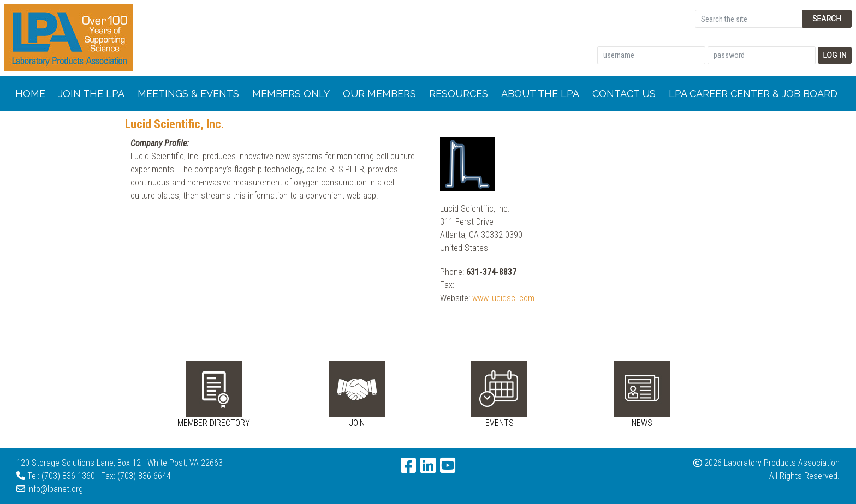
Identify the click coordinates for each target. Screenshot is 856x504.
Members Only (291, 94)
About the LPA (540, 94)
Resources (459, 94)
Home (30, 94)
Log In (835, 55)
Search (827, 19)
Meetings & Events (188, 94)
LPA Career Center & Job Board (753, 94)
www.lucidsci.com (503, 298)
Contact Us (624, 94)
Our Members (379, 94)
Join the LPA (91, 94)
